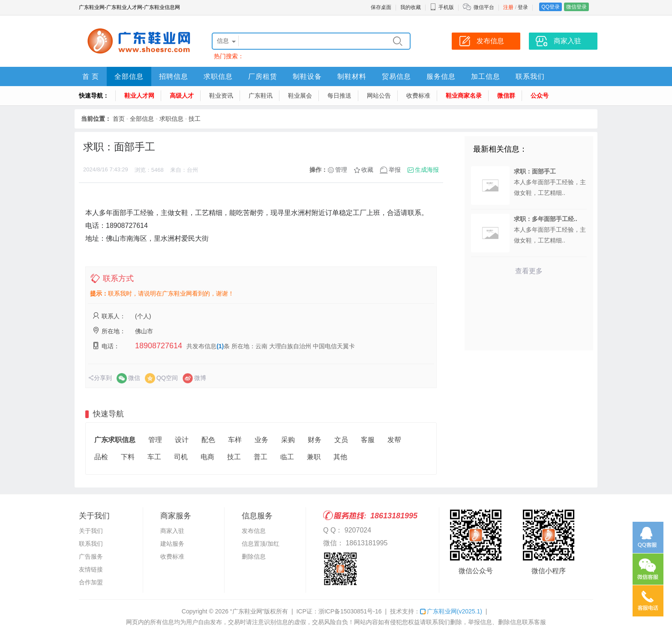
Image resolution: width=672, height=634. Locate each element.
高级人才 (182, 96)
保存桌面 (381, 7)
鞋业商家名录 (464, 96)
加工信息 (486, 76)
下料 (128, 457)
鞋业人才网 (139, 96)
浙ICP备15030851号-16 (350, 611)
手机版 (442, 7)
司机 (181, 457)
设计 (182, 440)
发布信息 (254, 531)
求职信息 (218, 76)
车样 (235, 440)
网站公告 (379, 96)
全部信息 (129, 76)
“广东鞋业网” (247, 611)
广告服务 (91, 556)
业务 (261, 440)
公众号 (540, 96)
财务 (315, 440)
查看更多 (529, 271)
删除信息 (254, 556)
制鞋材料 (352, 76)
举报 (395, 170)
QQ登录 (550, 7)
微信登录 (576, 7)
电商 (207, 457)
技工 (195, 119)
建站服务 (172, 544)
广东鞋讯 (261, 96)
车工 (154, 457)
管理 (341, 170)
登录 (523, 7)
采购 (288, 440)
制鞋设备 (307, 76)
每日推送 (339, 96)
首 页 (91, 76)
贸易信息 (396, 76)
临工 (287, 457)
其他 (340, 457)
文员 (341, 440)
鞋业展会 (300, 96)
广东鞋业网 (451, 611)
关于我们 (91, 531)
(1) (220, 346)
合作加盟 (91, 582)
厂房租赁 (263, 76)
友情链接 (91, 569)
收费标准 (418, 96)
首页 (119, 119)
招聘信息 (174, 76)
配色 (208, 440)
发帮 (394, 440)
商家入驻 (172, 531)
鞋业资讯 (221, 96)
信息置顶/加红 (261, 544)
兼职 (314, 457)
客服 (368, 440)
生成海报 (427, 170)
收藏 (367, 170)
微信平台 (484, 7)
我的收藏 (411, 7)
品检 (101, 457)
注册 (508, 7)
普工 (261, 457)
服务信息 (441, 76)
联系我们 (530, 76)
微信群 (506, 96)
